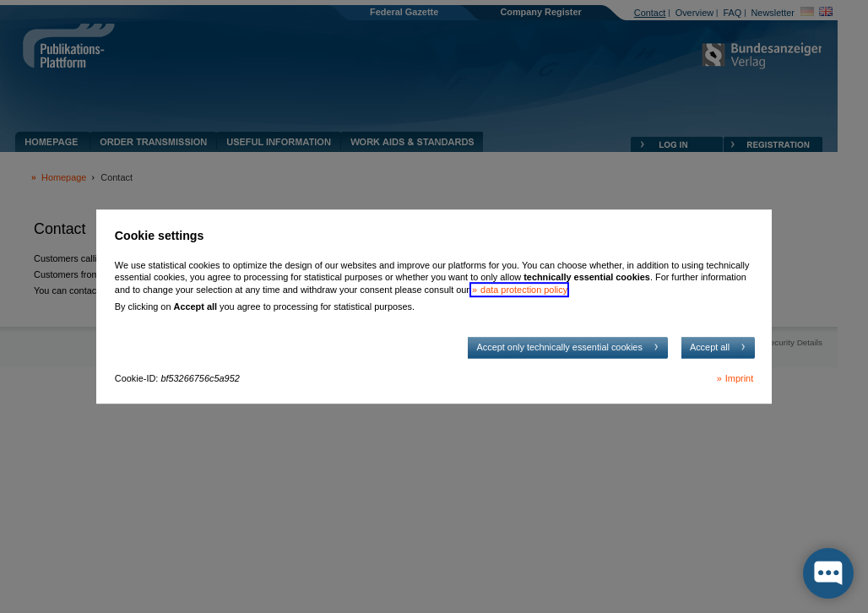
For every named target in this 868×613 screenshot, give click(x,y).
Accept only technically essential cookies (559, 347)
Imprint (739, 378)
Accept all (710, 347)
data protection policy (524, 290)
